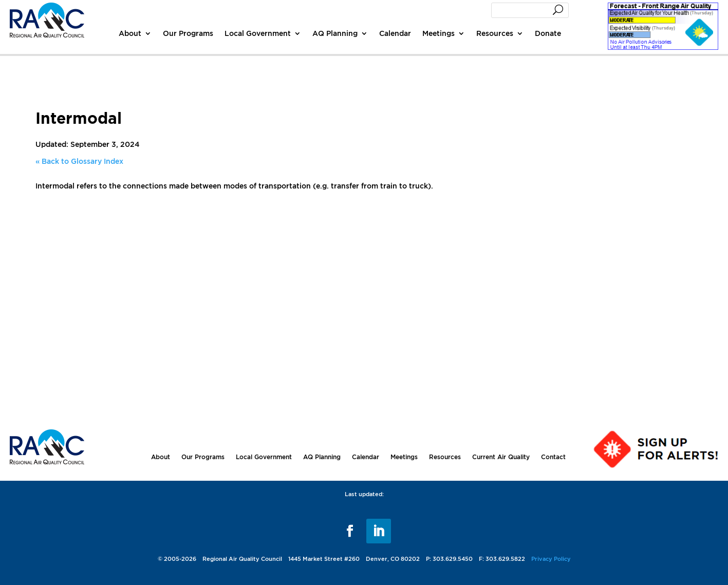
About (130, 33)
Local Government (258, 33)
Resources (495, 33)
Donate (548, 33)
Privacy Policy (551, 559)
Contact (553, 457)
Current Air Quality (501, 457)
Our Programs (188, 33)
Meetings (438, 33)
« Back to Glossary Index (79, 161)
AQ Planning (335, 33)
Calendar (395, 33)
